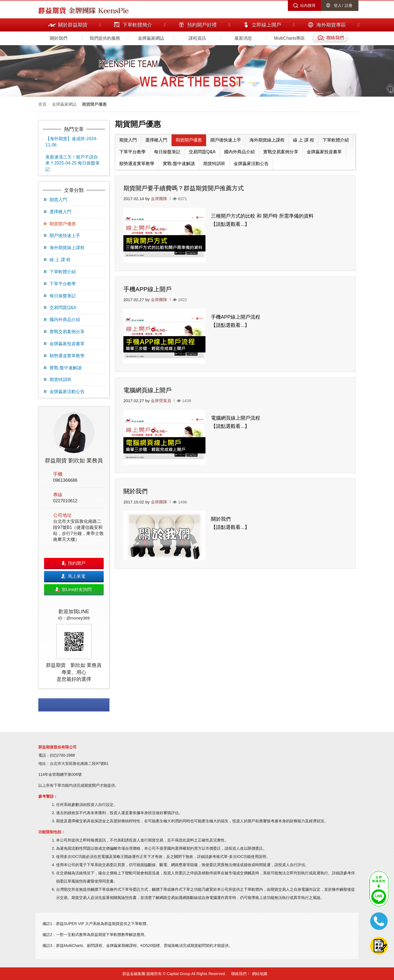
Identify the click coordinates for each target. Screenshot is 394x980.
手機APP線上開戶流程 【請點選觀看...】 (236, 321)
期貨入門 (58, 200)
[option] (74, 547)
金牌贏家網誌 (151, 38)
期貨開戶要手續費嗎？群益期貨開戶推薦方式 (184, 188)
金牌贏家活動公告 (67, 392)
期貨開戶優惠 (94, 104)
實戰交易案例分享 (67, 332)
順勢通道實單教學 (67, 356)
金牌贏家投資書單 (67, 344)
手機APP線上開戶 (147, 289)
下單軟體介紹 (63, 272)
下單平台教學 (63, 284)
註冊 (349, 5)
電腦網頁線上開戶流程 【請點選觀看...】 (236, 422)
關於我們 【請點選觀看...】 (230, 523)
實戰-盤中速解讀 (66, 368)
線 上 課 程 (60, 260)
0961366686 (65, 480)
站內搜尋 (308, 5)
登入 (338, 5)
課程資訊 (197, 38)
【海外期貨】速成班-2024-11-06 (71, 142)
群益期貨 (52, 10)
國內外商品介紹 (65, 320)
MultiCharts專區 (290, 38)
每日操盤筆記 (63, 296)
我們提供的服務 (105, 38)
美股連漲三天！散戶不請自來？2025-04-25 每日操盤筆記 (73, 163)
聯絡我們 (239, 974)
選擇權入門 (60, 212)
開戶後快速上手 (65, 236)
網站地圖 (260, 974)
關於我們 (59, 38)
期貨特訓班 (60, 380)
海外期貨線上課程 (67, 248)
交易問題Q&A (63, 308)
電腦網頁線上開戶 (147, 390)
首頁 (42, 104)
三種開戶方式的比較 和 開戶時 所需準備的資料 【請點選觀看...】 (262, 220)
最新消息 (243, 38)
